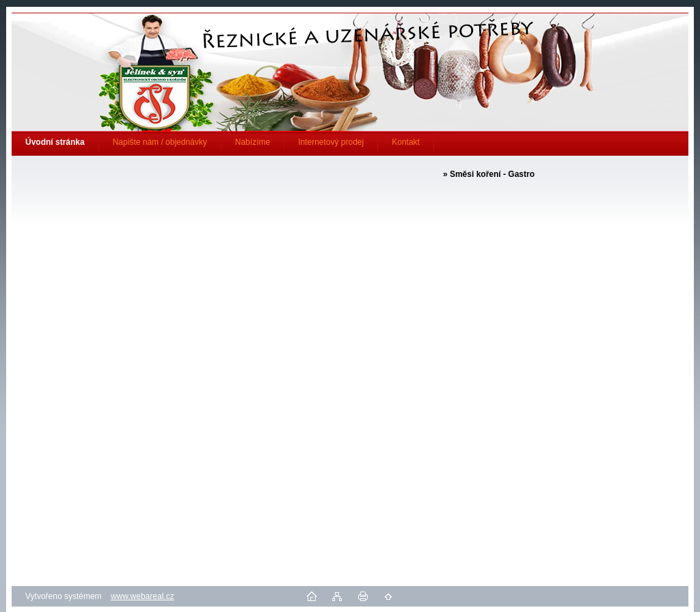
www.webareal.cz (143, 596)
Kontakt (406, 142)
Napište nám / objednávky (160, 142)
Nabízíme (253, 142)
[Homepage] (55, 142)
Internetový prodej (331, 142)
